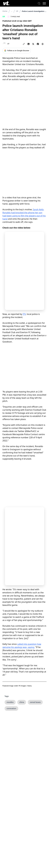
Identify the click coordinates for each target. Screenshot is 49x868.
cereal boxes (35, 702)
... (12, 11)
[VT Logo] (6, 3)
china (22, 702)
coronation (11, 708)
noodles (10, 702)
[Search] (39, 3)
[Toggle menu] (44, 3)
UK (17, 11)
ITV (24, 314)
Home (5, 11)
